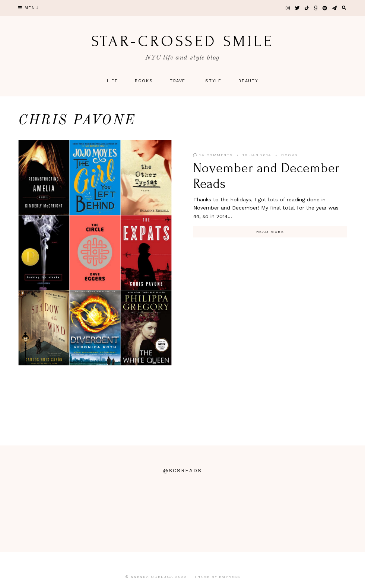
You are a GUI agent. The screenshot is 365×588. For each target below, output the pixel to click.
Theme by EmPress (217, 577)
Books (144, 81)
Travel (179, 81)
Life (112, 81)
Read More (270, 232)
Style (213, 81)
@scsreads (182, 471)
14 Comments (213, 155)
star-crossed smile (182, 41)
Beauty (248, 81)
